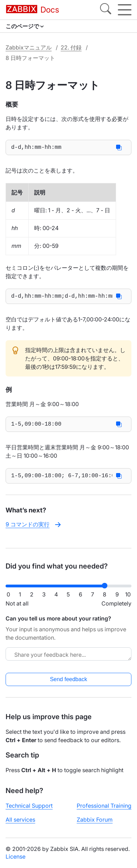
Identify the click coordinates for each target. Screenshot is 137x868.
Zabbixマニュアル (29, 47)
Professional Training (104, 806)
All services (20, 820)
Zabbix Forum (95, 820)
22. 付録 (71, 47)
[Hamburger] (125, 10)
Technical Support (29, 806)
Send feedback (68, 679)
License (16, 856)
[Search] (106, 10)
